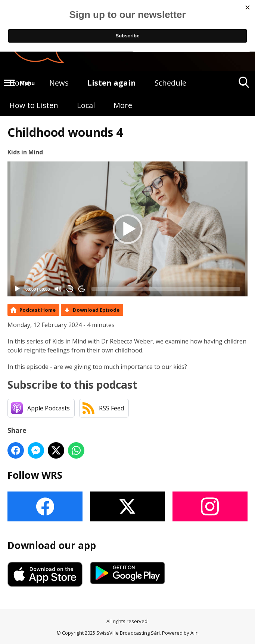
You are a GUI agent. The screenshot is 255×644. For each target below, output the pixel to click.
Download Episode (96, 310)
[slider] (166, 289)
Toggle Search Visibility (244, 85)
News (59, 83)
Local (86, 105)
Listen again (112, 83)
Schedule (170, 83)
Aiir (194, 633)
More (123, 105)
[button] (128, 229)
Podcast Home (38, 310)
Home (20, 83)
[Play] (17, 289)
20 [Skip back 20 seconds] (70, 289)
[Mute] (58, 289)
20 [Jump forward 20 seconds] (82, 289)
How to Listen (34, 105)
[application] (127, 229)
